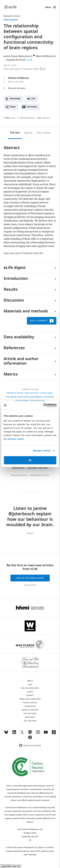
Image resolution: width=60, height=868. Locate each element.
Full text (15, 133)
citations (44, 118)
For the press (30, 714)
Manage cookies (42, 450)
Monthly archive (30, 710)
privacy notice (16, 439)
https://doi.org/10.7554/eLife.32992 (22, 69)
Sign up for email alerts (30, 578)
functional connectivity (18, 397)
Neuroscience (11, 20)
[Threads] (54, 733)
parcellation (36, 397)
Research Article (12, 16)
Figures (28, 133)
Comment (33, 108)
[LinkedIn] (14, 733)
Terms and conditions (30, 699)
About (30, 681)
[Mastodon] (30, 733)
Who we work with (30, 688)
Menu (48, 7)
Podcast (30, 533)
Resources (30, 717)
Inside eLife (30, 706)
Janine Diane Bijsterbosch (18, 56)
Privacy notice (30, 585)
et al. (30, 60)
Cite (33, 99)
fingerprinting (37, 401)
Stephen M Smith (16, 60)
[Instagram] (38, 733)
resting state (46, 393)
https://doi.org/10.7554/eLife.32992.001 (24, 253)
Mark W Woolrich (46, 56)
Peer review (43, 133)
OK (30, 460)
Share (13, 107)
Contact (30, 695)
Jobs (30, 684)
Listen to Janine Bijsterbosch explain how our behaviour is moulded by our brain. (30, 517)
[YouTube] (46, 733)
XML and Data (30, 721)
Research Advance (19, 475)
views (9, 118)
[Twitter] (22, 733)
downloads (26, 118)
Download (15, 99)
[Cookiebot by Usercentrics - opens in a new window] (43, 405)
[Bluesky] (6, 733)
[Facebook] (30, 739)
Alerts (30, 692)
